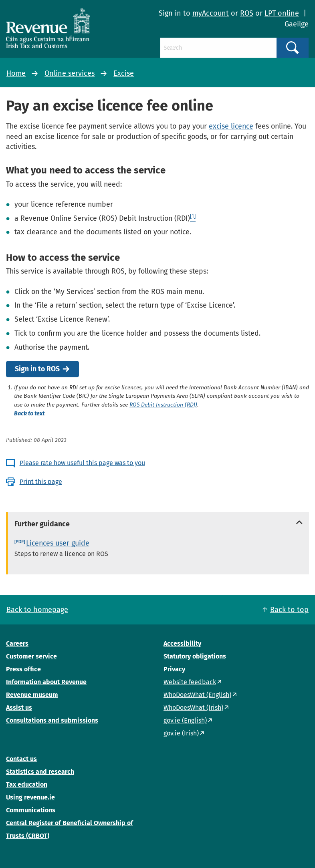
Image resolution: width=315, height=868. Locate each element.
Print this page (41, 482)
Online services (70, 73)
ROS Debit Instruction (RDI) (163, 405)
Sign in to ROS (37, 369)
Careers (17, 643)
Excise (124, 73)
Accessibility (182, 643)
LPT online (282, 13)
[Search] (218, 48)
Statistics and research (40, 772)
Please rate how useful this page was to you (82, 463)
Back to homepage (37, 610)
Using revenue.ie (30, 797)
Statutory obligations (195, 656)
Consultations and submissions (52, 720)
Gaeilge (297, 24)
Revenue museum (32, 695)
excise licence (231, 126)
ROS (247, 13)
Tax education (27, 784)
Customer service (31, 656)
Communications (31, 810)
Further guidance (42, 524)
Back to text (29, 414)
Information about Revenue (46, 682)
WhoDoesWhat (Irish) (193, 708)
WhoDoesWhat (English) (197, 695)
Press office (23, 669)
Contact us (21, 759)
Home (16, 73)
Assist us (19, 708)
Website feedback (190, 682)
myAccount (211, 13)
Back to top (289, 610)
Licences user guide (58, 543)
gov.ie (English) (185, 720)
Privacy (174, 669)
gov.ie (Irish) (181, 733)
